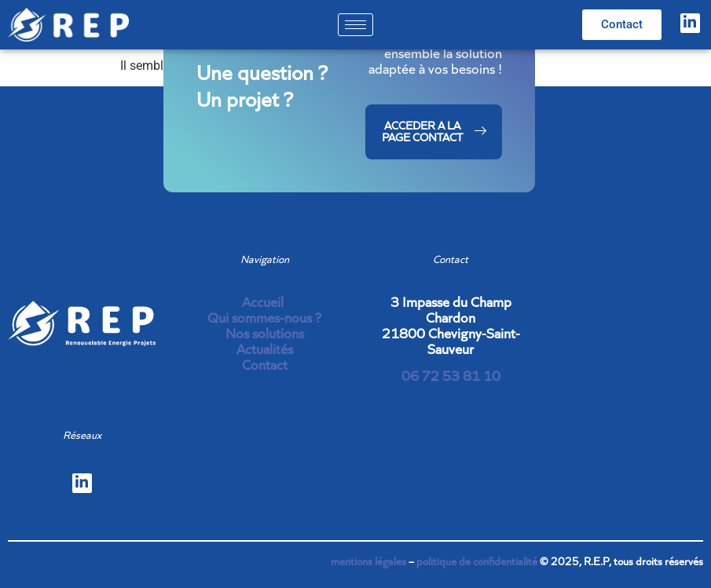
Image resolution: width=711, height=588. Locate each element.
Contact (265, 365)
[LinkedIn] (690, 23)
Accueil (264, 302)
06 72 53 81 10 (451, 376)
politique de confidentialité (477, 561)
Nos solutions (265, 333)
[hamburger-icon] (355, 25)
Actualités (265, 349)
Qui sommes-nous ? (264, 318)
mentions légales (368, 561)
